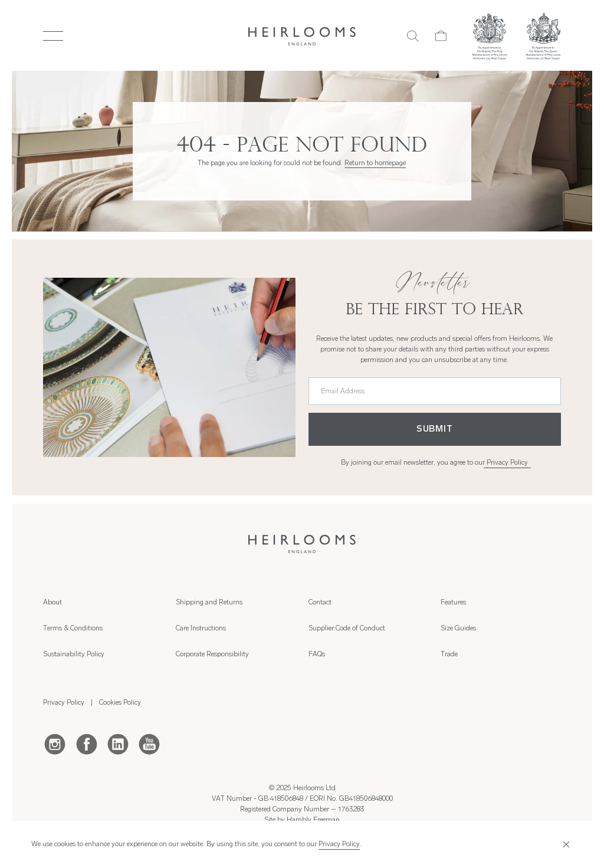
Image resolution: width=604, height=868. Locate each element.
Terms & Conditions (73, 629)
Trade (449, 655)
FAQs (317, 655)
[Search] (413, 36)
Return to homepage (375, 163)
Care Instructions (201, 629)
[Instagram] (55, 744)
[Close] (565, 845)
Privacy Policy (507, 463)
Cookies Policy (120, 703)
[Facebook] (87, 744)
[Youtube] (149, 744)
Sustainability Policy (74, 655)
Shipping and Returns (209, 603)
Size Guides (458, 629)
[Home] (302, 36)
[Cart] (441, 36)
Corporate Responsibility (212, 655)
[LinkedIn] (118, 744)
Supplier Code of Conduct (347, 629)
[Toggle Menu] (53, 36)
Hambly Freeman (313, 820)
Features (453, 603)
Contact (320, 603)
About (52, 603)
